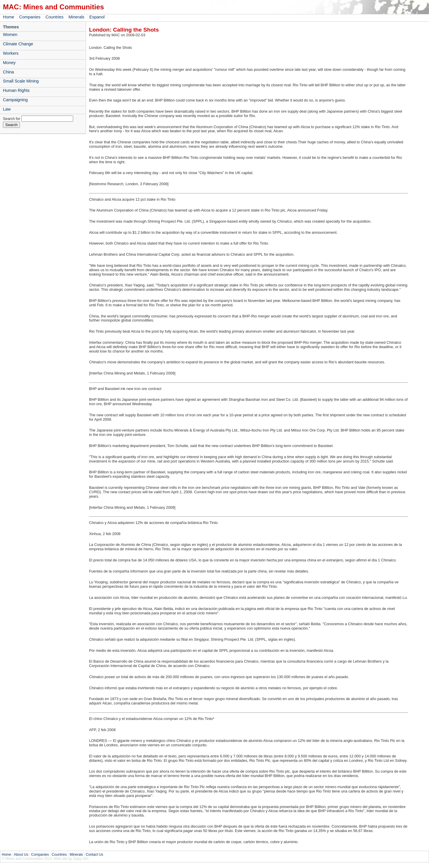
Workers (11, 53)
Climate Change (18, 44)
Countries (54, 17)
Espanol (97, 17)
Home (8, 17)
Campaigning (15, 100)
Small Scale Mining (21, 81)
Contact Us (94, 855)
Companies (30, 17)
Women (10, 35)
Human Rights (16, 90)
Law (7, 109)
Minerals (76, 17)
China (8, 72)
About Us (21, 855)
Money (9, 63)
